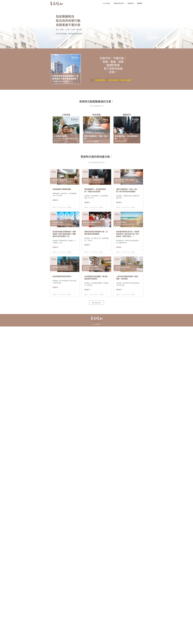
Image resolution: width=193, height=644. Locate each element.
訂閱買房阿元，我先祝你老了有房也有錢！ (113, 80)
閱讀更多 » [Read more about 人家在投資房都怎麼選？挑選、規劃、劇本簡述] (119, 290)
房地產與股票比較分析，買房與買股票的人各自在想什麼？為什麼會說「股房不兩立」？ (128, 234)
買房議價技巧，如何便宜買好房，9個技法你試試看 (95, 190)
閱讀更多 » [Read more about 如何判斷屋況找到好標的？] (56, 287)
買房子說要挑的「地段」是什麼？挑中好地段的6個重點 (127, 190)
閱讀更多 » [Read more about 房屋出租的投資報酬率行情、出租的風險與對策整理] (88, 245)
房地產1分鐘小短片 (119, 3)
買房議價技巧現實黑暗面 (62, 189)
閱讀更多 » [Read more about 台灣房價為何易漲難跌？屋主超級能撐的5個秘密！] (88, 290)
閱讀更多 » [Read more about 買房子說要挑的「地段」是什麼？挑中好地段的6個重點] (119, 202)
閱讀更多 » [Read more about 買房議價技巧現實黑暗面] (56, 200)
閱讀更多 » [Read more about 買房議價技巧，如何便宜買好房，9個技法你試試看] (88, 202)
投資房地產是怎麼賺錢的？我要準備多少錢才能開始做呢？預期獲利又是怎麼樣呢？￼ (64, 234)
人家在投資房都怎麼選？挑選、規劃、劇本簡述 (128, 278)
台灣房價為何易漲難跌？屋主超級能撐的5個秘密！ (96, 278)
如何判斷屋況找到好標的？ (63, 276)
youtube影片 (107, 3)
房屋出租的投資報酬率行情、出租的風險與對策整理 (96, 233)
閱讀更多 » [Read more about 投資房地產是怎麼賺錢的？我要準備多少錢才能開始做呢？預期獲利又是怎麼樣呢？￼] (56, 247)
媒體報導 (140, 3)
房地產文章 (131, 3)
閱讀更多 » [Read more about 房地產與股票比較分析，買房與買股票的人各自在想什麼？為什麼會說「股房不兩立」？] (119, 247)
